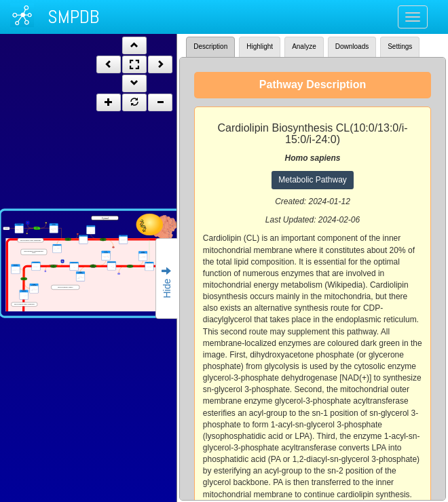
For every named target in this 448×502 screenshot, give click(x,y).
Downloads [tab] (352, 46)
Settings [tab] (400, 46)
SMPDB (73, 17)
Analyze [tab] (304, 46)
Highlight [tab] (260, 46)
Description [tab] (210, 46)
